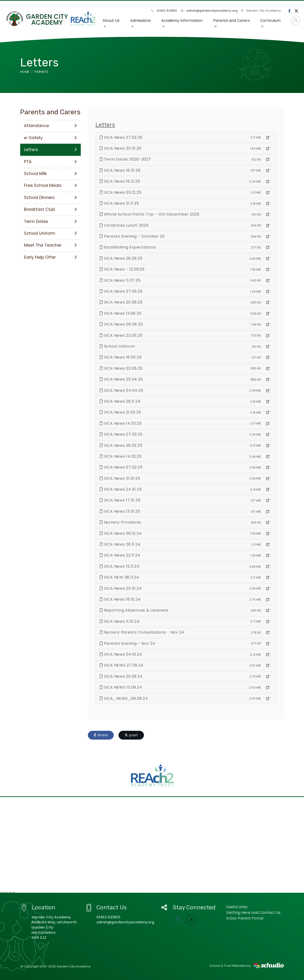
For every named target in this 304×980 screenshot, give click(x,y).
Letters (50, 150)
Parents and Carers (232, 23)
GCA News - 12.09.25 (122, 269)
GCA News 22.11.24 (120, 555)
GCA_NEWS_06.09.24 (124, 698)
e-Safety (50, 138)
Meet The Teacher (50, 245)
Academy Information (182, 23)
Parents (41, 72)
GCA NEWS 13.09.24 (121, 687)
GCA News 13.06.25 (121, 313)
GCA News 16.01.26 (120, 170)
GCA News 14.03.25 (121, 423)
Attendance (50, 126)
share (101, 735)
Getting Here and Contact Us (253, 913)
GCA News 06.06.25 (121, 324)
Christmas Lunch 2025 (124, 225)
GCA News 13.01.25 (120, 511)
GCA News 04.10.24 (121, 654)
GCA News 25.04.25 (121, 379)
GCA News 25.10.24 (121, 588)
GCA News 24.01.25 (121, 489)
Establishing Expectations (128, 247)
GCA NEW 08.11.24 (119, 577)
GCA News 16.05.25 (121, 357)
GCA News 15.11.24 (120, 566)
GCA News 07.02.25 (121, 467)
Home (25, 72)
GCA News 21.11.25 (119, 203)
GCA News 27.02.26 (121, 137)
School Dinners (50, 198)
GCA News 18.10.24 (120, 599)
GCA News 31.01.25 (120, 478)
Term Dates (50, 221)
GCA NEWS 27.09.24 (121, 665)
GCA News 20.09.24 (121, 676)
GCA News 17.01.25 (120, 500)
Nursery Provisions (120, 522)
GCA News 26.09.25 (121, 258)
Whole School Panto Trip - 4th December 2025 (150, 214)
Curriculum (270, 23)
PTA (50, 162)
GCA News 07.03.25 (121, 434)
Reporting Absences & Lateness (134, 610)
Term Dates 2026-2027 (125, 159)
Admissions (140, 23)
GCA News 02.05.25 (121, 368)
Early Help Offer (50, 257)
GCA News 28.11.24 (120, 401)
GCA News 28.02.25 (121, 445)
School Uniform (117, 346)
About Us (111, 23)
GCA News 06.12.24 (121, 533)
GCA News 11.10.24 (120, 621)
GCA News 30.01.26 (121, 148)
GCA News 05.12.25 (121, 192)
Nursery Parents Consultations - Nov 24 (142, 632)
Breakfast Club (50, 209)
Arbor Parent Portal (245, 918)
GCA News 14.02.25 (121, 456)
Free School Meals (50, 185)
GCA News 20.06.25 (121, 302)
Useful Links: (237, 907)
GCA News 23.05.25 (121, 335)
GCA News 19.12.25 (120, 181)
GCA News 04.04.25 (121, 390)
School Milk (50, 174)
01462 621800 (164, 11)
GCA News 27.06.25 (121, 291)
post (131, 735)
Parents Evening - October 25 (132, 236)
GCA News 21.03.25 (120, 412)
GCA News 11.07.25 (120, 280)
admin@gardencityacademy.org (209, 11)
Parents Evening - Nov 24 (128, 643)
